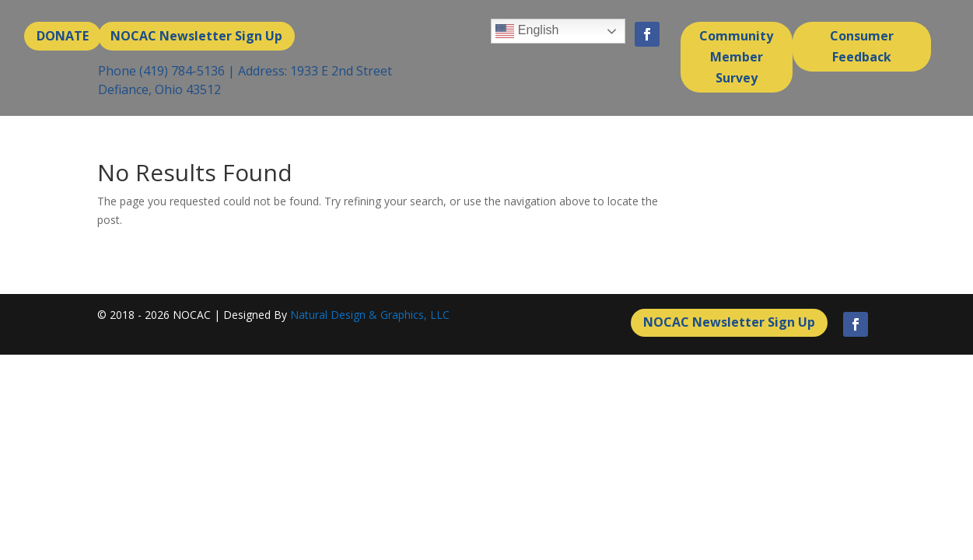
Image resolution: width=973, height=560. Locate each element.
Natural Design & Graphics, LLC (370, 315)
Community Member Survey (736, 57)
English (527, 31)
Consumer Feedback (862, 46)
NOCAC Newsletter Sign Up (196, 36)
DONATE (63, 36)
